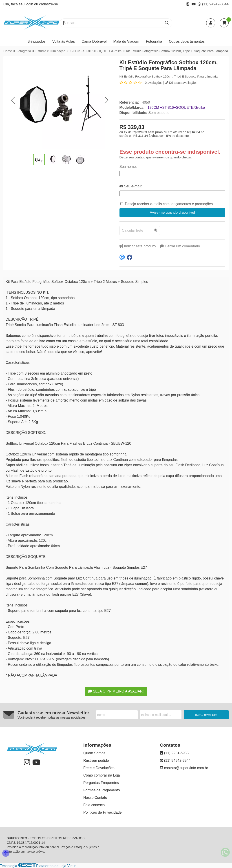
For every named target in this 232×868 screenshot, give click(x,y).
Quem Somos (94, 753)
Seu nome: (128, 167)
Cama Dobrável (94, 41)
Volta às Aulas (64, 41)
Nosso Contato (95, 798)
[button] (13, 100)
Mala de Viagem (126, 41)
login (30, 4)
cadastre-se (49, 4)
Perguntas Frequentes (101, 783)
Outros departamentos (187, 41)
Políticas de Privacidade (103, 812)
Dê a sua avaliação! (181, 83)
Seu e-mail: (131, 186)
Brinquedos (36, 41)
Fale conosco (94, 805)
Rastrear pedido (96, 760)
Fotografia (154, 41)
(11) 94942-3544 (213, 4)
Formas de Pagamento (102, 790)
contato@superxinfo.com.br (184, 768)
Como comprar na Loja (102, 775)
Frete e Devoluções (99, 768)
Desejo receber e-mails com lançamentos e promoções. (169, 204)
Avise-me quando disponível (172, 212)
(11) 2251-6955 (174, 753)
